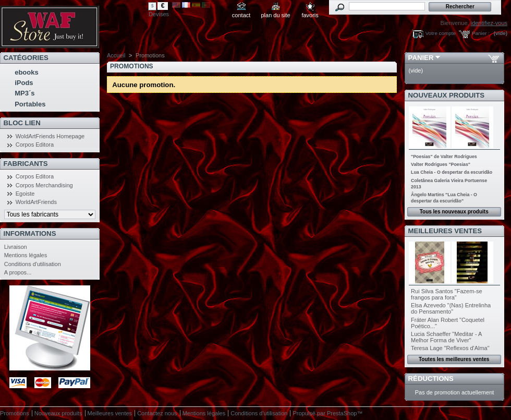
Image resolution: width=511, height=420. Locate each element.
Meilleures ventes (445, 231)
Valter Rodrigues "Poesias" (441, 164)
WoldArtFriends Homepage (50, 136)
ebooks (27, 72)
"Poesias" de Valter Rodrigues (444, 157)
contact (241, 15)
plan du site (275, 15)
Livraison (16, 247)
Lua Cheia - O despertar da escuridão (452, 172)
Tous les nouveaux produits (454, 212)
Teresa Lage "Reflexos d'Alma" (450, 348)
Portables (30, 104)
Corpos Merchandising (44, 185)
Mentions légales (26, 255)
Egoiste (25, 194)
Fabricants (26, 164)
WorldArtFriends (36, 202)
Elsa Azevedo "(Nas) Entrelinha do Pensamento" (451, 308)
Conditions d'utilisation (33, 264)
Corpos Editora (35, 145)
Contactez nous (157, 413)
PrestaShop (342, 413)
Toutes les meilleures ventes (454, 359)
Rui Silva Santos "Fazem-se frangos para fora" (447, 294)
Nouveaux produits (447, 95)
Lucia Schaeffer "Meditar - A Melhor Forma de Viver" (446, 337)
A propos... (18, 272)
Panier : (481, 33)
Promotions (15, 413)
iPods (24, 83)
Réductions (431, 379)
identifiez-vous (489, 23)
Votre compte (441, 33)
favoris (310, 15)
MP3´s (25, 93)
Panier (421, 58)
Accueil (116, 55)
